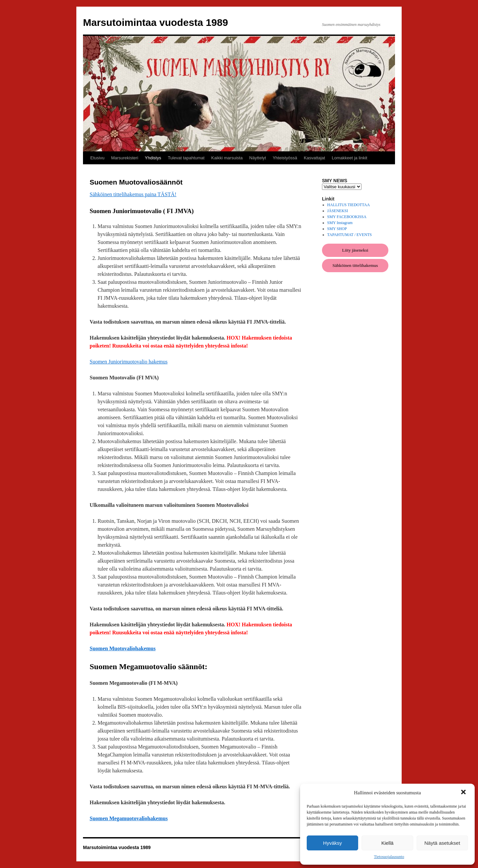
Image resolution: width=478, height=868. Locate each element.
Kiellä (388, 843)
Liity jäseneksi (355, 250)
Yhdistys (153, 158)
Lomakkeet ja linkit (349, 158)
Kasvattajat (314, 158)
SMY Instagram (340, 223)
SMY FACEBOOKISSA (347, 217)
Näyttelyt (258, 158)
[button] (464, 793)
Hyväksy (332, 843)
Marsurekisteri (125, 158)
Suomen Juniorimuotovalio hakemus (129, 362)
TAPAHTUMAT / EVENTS (350, 235)
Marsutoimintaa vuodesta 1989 (156, 22)
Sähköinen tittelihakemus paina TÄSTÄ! (133, 194)
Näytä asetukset (442, 843)
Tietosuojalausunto (389, 857)
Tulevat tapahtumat (186, 158)
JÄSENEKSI (338, 211)
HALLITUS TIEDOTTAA (349, 205)
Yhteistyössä (285, 158)
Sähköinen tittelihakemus (355, 265)
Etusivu (97, 158)
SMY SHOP (337, 229)
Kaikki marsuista (227, 158)
